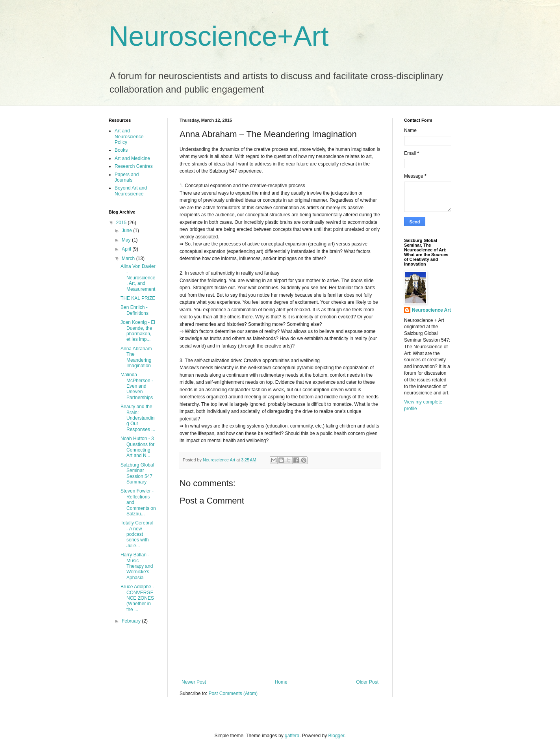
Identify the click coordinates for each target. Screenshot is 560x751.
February (132, 621)
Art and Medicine (132, 158)
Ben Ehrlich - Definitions (134, 310)
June (127, 231)
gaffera (292, 736)
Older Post (367, 682)
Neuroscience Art (431, 310)
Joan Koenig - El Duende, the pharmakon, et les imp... (138, 331)
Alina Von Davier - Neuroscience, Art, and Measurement (138, 278)
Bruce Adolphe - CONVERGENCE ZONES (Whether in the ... (137, 598)
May (127, 240)
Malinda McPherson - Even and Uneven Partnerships (137, 386)
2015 (122, 223)
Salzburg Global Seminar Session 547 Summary (137, 473)
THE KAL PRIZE (138, 298)
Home (281, 682)
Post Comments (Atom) (233, 693)
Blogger (337, 736)
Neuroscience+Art (219, 36)
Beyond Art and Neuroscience (131, 191)
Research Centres (134, 166)
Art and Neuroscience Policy (129, 137)
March (129, 258)
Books (121, 150)
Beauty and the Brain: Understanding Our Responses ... (138, 418)
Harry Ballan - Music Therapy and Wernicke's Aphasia (137, 566)
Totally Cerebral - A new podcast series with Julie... (137, 534)
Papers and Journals (127, 177)
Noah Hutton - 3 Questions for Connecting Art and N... (137, 447)
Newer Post (194, 682)
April (127, 249)
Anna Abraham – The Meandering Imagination (138, 357)
